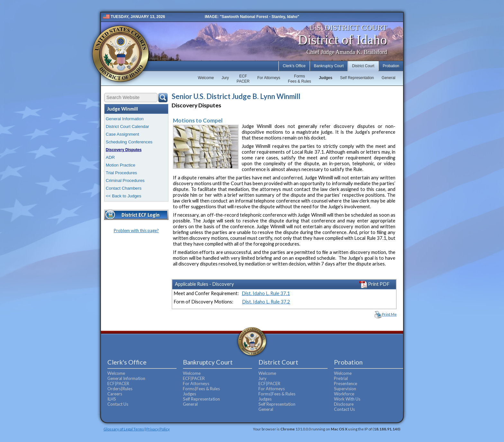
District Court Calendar (127, 126)
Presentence (346, 383)
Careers (115, 394)
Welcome (206, 78)
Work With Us (347, 399)
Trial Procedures (121, 173)
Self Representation (357, 78)
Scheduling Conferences (129, 142)
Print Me (389, 314)
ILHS (112, 399)
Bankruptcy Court (329, 66)
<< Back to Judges (123, 196)
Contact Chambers (124, 188)
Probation (391, 66)
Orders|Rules (120, 389)
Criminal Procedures (125, 180)
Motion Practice (121, 165)
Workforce (344, 394)
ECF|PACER (118, 383)
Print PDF (374, 284)
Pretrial (341, 378)
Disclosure (344, 404)
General (388, 78)
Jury (225, 78)
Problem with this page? (136, 230)
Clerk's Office (294, 66)
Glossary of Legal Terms (124, 429)
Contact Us (118, 404)
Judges (326, 78)
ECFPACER (243, 79)
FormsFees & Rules (300, 79)
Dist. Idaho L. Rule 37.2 (266, 302)
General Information (125, 119)
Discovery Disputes (124, 150)
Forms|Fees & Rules (201, 389)
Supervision (345, 389)
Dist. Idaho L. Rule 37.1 (266, 293)
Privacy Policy (158, 429)
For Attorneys (269, 78)
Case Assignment (122, 134)
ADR (110, 157)
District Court (363, 66)
